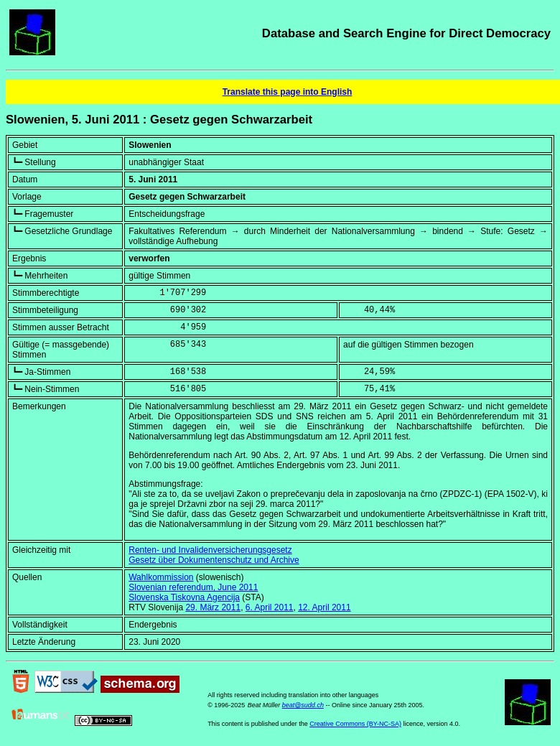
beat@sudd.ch (303, 705)
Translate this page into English (288, 92)
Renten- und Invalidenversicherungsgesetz (210, 550)
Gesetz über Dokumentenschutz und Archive (214, 560)
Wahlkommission (161, 577)
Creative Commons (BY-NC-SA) (355, 724)
